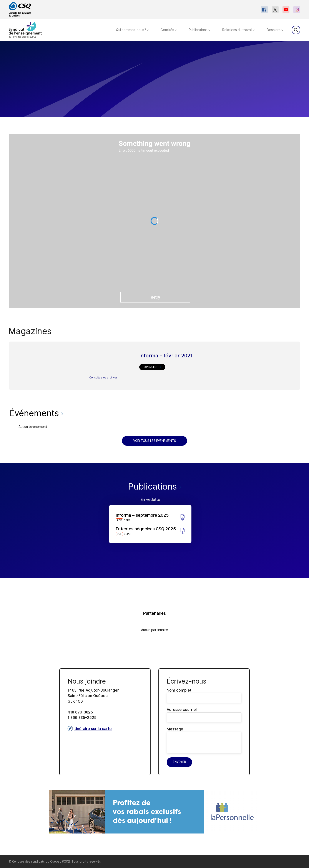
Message (204, 740)
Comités (169, 30)
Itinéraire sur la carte (90, 728)
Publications (199, 30)
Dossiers (275, 30)
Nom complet (204, 695)
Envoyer (179, 762)
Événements (36, 413)
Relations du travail (238, 30)
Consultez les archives (103, 378)
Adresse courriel (204, 715)
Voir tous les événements (155, 441)
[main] (154, 448)
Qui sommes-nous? (132, 30)
